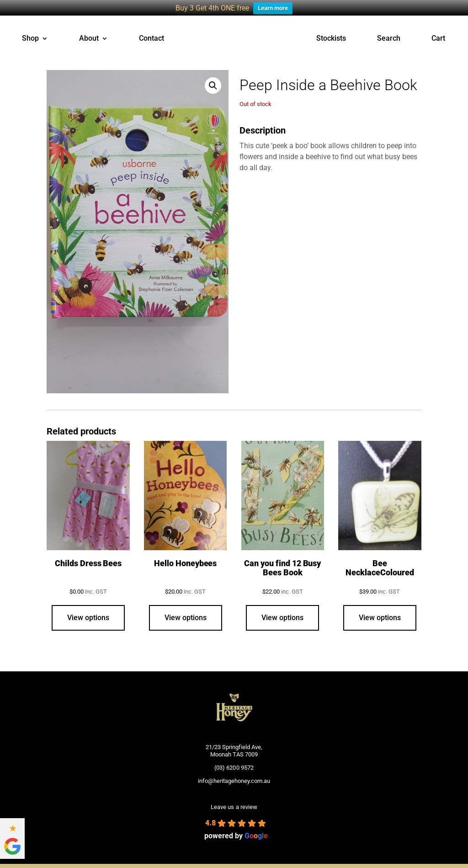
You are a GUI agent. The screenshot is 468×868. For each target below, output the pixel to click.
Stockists (331, 33)
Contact (152, 33)
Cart (438, 33)
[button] (213, 80)
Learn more (273, 8)
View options (88, 612)
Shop (30, 33)
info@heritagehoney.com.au (234, 774)
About (89, 33)
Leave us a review (234, 801)
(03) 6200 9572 (234, 762)
